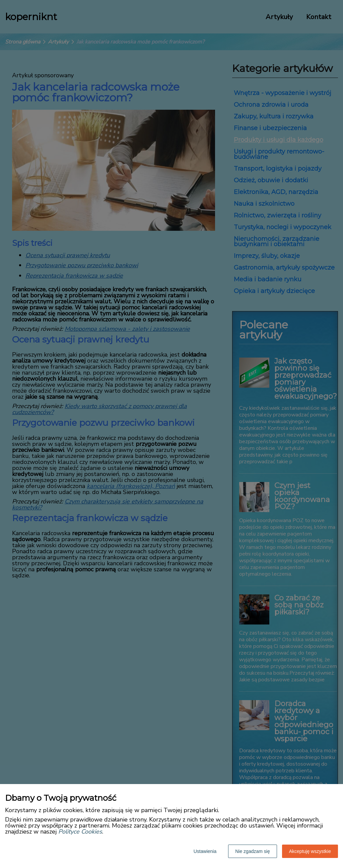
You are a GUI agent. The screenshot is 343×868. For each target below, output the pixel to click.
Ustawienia (205, 851)
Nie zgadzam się (253, 851)
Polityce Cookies (80, 832)
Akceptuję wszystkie (310, 851)
